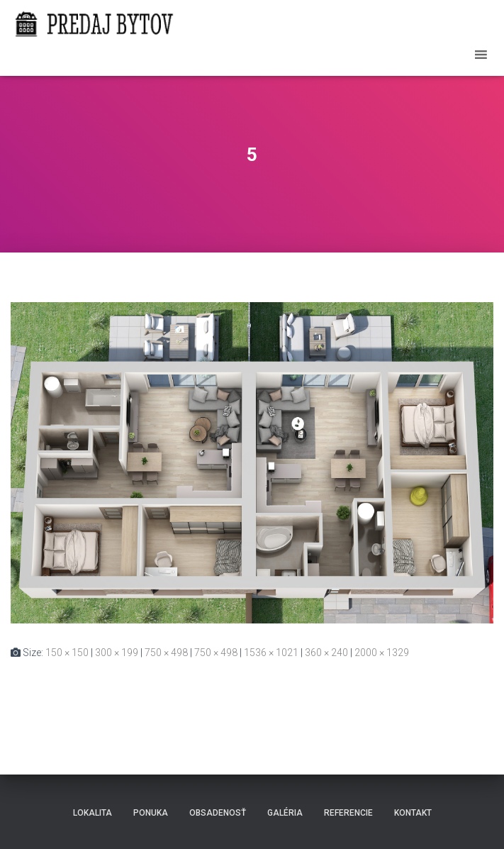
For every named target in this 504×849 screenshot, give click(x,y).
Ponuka (151, 813)
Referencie (348, 813)
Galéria (285, 813)
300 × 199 (117, 653)
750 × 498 (166, 653)
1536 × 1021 (271, 653)
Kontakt (413, 813)
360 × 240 (326, 653)
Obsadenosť (218, 813)
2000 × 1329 (382, 653)
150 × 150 (67, 653)
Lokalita (93, 813)
